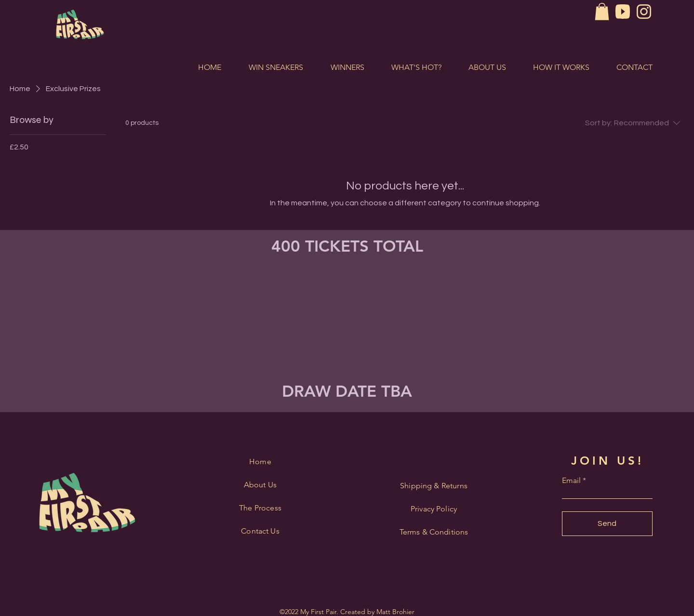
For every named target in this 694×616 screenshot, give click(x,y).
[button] (602, 12)
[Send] (607, 524)
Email (571, 481)
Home (260, 462)
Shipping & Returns (434, 486)
